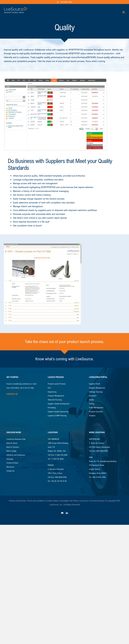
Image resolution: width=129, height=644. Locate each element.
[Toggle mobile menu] (124, 12)
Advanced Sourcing (55, 400)
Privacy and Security (17, 501)
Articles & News (12, 463)
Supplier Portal (94, 384)
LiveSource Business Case (16, 439)
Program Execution (96, 411)
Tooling (92, 404)
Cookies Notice (52, 501)
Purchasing (52, 407)
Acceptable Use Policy (69, 501)
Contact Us (10, 471)
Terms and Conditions (36, 501)
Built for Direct (12, 443)
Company (10, 459)
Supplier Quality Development (59, 404)
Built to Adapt (11, 451)
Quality (91, 400)
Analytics (92, 415)
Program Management (56, 396)
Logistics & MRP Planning (57, 415)
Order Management (96, 407)
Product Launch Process (57, 384)
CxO (49, 388)
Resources (10, 467)
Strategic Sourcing (96, 392)
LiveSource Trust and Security (92, 501)
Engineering (52, 392)
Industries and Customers (16, 455)
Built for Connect (13, 447)
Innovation (93, 396)
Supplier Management (97, 388)
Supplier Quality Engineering (58, 411)
